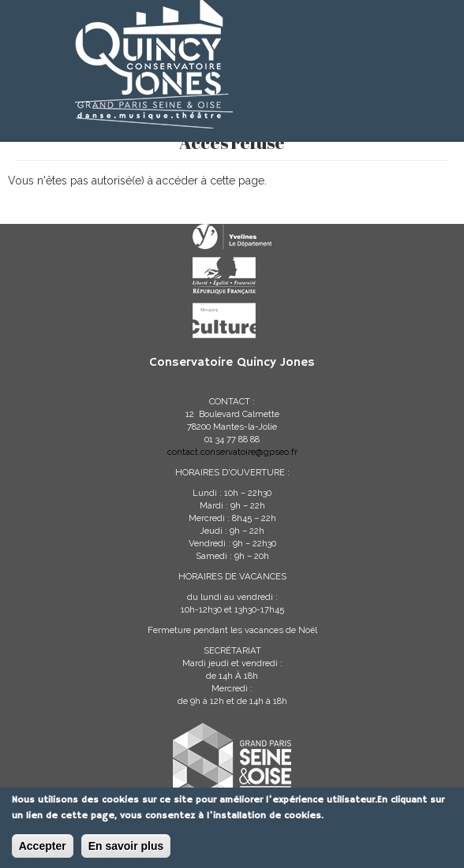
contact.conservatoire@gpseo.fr (232, 452)
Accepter (43, 848)
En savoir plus (126, 848)
